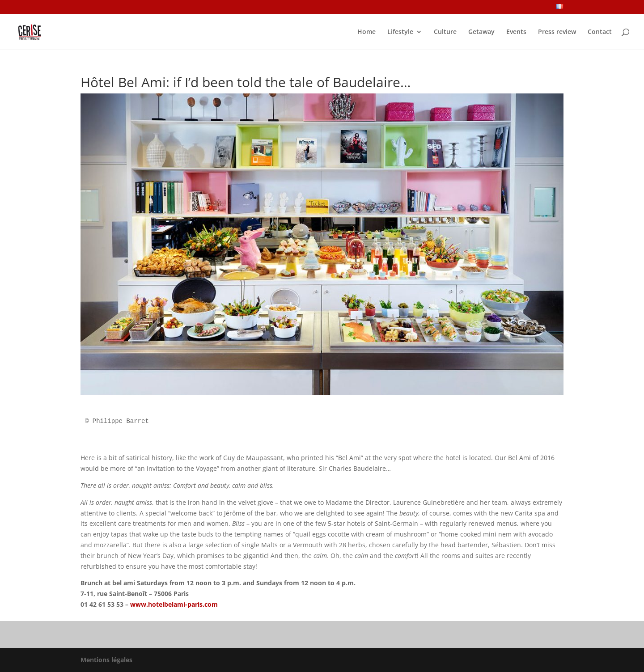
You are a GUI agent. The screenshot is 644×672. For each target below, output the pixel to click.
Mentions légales (106, 660)
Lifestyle (400, 32)
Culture (445, 32)
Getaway (481, 32)
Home (366, 32)
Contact (600, 32)
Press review (557, 32)
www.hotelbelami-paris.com (174, 604)
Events (516, 32)
